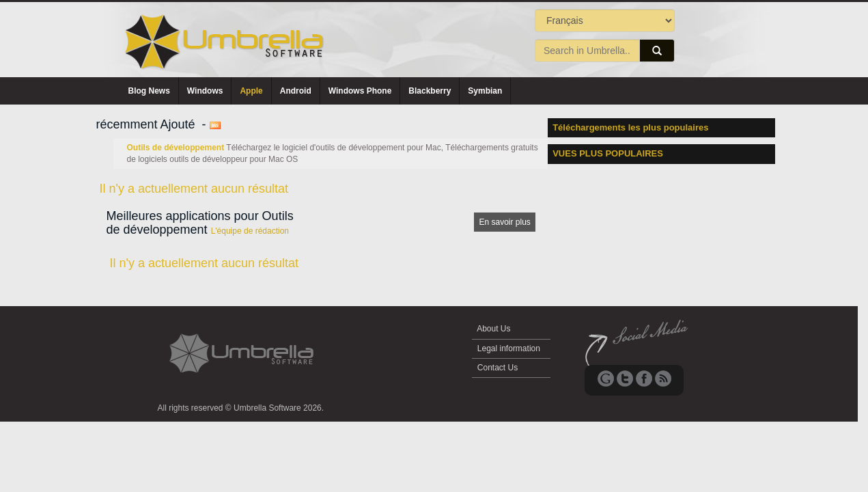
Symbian (485, 91)
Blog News (149, 91)
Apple (251, 91)
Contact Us (498, 368)
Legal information (509, 348)
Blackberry (430, 91)
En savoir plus (504, 222)
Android (296, 91)
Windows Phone (360, 91)
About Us (494, 329)
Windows (205, 91)
